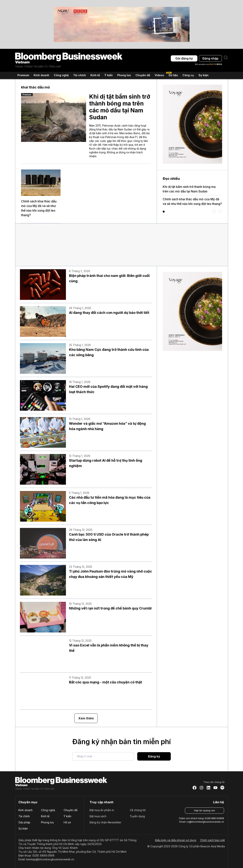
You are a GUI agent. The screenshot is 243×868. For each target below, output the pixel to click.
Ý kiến (67, 816)
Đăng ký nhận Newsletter (105, 822)
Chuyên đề (71, 810)
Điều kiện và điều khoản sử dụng (176, 840)
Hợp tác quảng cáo (204, 810)
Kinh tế (45, 816)
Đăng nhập (210, 58)
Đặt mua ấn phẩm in (102, 810)
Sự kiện (204, 75)
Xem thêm (86, 718)
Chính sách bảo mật (212, 840)
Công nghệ (48, 810)
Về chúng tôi (138, 810)
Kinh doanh (25, 810)
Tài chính (24, 816)
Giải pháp (24, 822)
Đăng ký (154, 756)
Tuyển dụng (137, 816)
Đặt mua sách (98, 816)
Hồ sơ (67, 822)
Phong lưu (47, 822)
